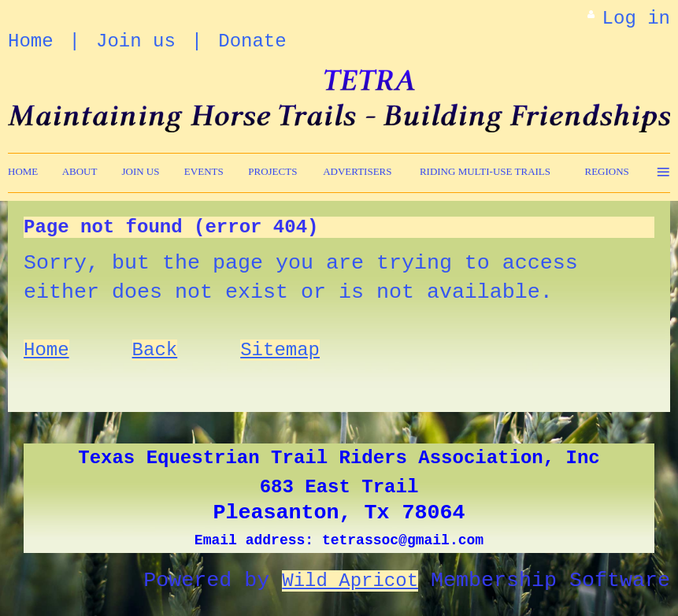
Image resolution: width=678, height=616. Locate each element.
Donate (252, 41)
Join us (136, 41)
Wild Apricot (350, 581)
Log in (636, 19)
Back (155, 350)
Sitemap (280, 350)
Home (31, 41)
